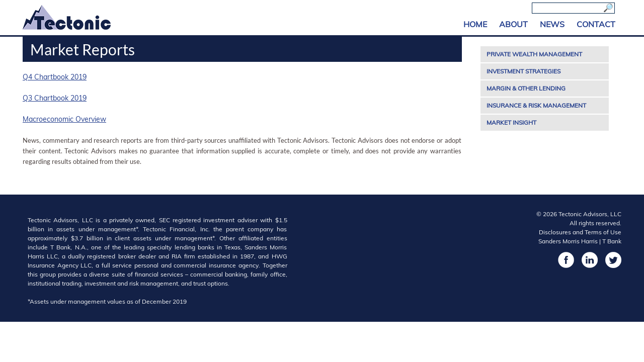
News (552, 24)
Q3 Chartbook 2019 (55, 98)
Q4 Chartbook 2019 (55, 77)
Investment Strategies (524, 71)
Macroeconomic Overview (64, 119)
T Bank (612, 241)
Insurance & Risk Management (536, 105)
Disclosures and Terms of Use (580, 232)
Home (475, 24)
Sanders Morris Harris (568, 241)
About (513, 24)
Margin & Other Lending (526, 88)
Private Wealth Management (534, 54)
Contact (596, 24)
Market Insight (511, 122)
